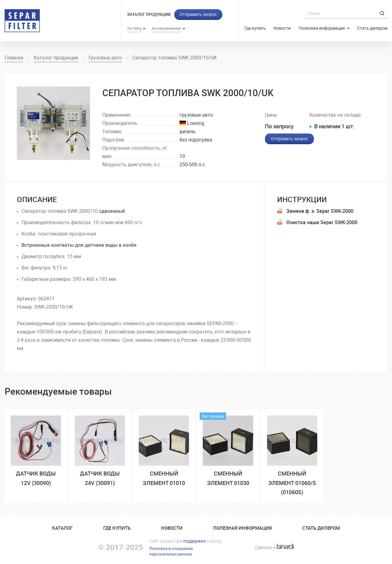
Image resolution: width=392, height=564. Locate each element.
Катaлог (62, 528)
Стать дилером (372, 28)
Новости (282, 28)
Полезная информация (322, 28)
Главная (14, 58)
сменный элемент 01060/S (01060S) (292, 483)
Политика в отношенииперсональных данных (171, 551)
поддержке (194, 541)
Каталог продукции (56, 58)
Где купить (255, 28)
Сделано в (274, 547)
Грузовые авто (105, 58)
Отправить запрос (198, 14)
